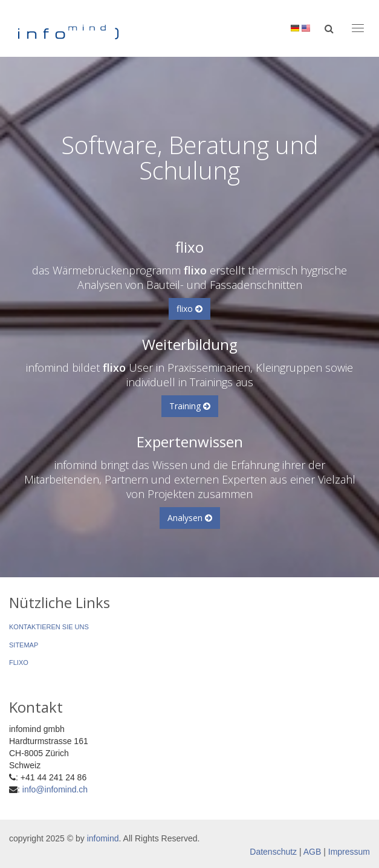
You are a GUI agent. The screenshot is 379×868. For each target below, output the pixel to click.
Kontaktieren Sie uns (49, 627)
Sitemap (24, 645)
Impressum (349, 852)
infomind (103, 838)
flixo (189, 309)
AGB (313, 852)
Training (190, 406)
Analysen (190, 518)
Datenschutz (273, 852)
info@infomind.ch (55, 789)
